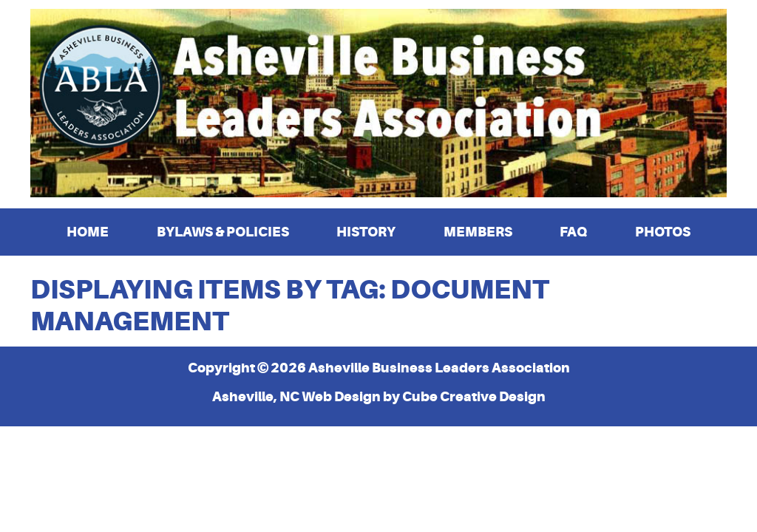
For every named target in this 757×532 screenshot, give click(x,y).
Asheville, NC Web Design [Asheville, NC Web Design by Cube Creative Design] (296, 396)
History (366, 232)
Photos (663, 232)
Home (88, 232)
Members (478, 232)
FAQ (573, 232)
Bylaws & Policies (223, 232)
